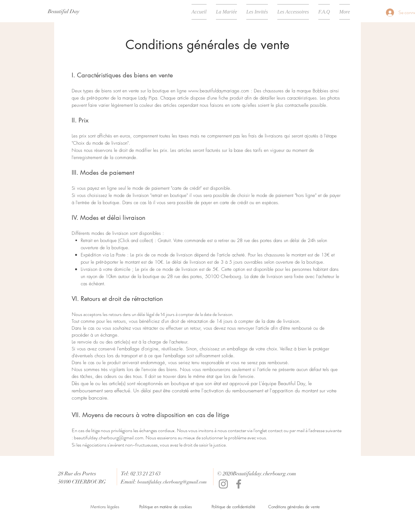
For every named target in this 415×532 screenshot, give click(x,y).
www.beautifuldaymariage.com (219, 91)
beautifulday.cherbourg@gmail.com (109, 438)
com (292, 474)
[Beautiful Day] (64, 12)
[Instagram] (223, 484)
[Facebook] (239, 484)
